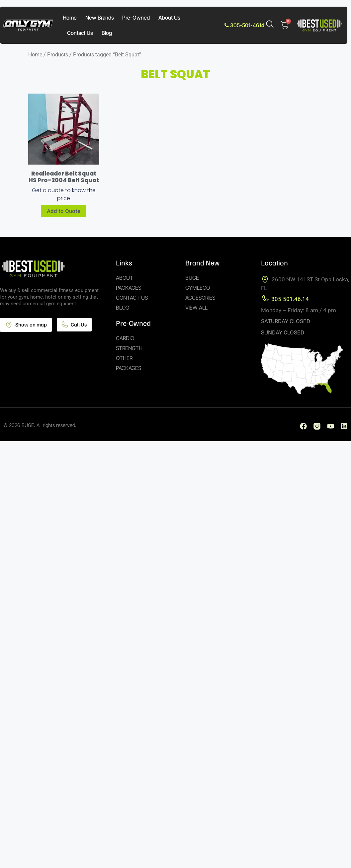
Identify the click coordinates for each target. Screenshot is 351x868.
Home (70, 18)
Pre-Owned (136, 18)
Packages (129, 288)
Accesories (200, 298)
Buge (192, 278)
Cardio (125, 338)
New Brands (100, 18)
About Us (169, 18)
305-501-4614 (244, 25)
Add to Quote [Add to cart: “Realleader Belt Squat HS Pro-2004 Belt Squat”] (64, 211)
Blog (107, 33)
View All (196, 308)
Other (124, 358)
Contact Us (80, 33)
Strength (129, 348)
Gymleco (198, 288)
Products (58, 55)
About (125, 278)
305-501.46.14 (290, 299)
